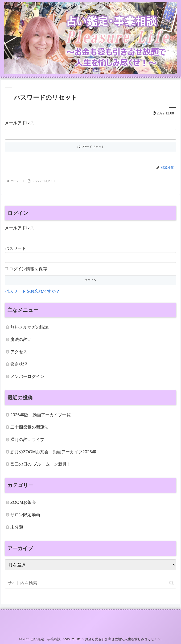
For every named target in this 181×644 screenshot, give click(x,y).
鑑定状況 (19, 364)
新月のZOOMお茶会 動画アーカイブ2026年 (53, 452)
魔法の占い (21, 340)
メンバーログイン (27, 377)
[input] (90, 583)
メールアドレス (20, 123)
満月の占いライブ (27, 440)
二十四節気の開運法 (29, 427)
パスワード (15, 248)
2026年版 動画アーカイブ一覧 (41, 415)
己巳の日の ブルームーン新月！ (41, 464)
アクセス (19, 352)
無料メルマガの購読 (29, 327)
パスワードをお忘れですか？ (32, 291)
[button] (171, 583)
